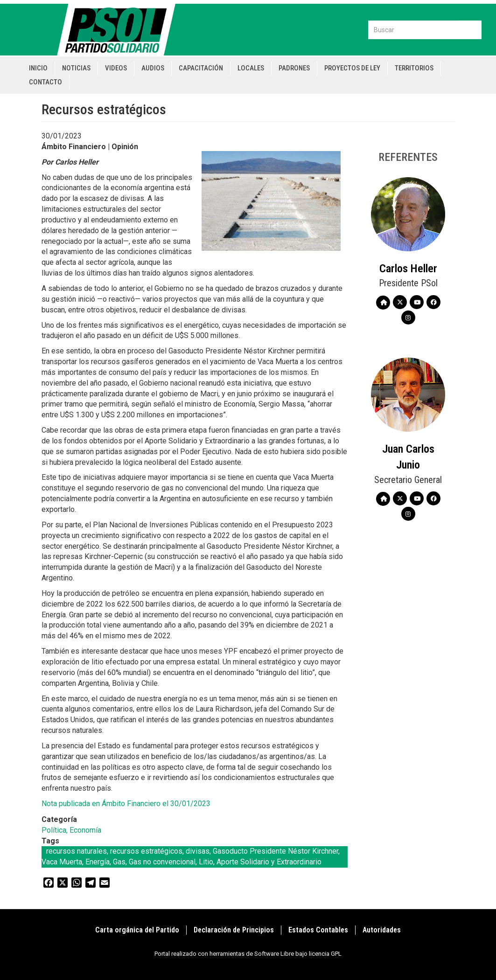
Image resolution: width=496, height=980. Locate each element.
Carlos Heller (408, 269)
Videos (116, 68)
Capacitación (201, 68)
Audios (153, 68)
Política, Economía (71, 830)
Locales (251, 68)
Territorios (414, 68)
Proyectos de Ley (352, 68)
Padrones (294, 68)
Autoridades (382, 930)
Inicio (38, 68)
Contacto (45, 82)
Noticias (76, 68)
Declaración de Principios (234, 930)
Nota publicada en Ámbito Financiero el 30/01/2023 (126, 804)
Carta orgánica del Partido (137, 930)
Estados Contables (318, 930)
